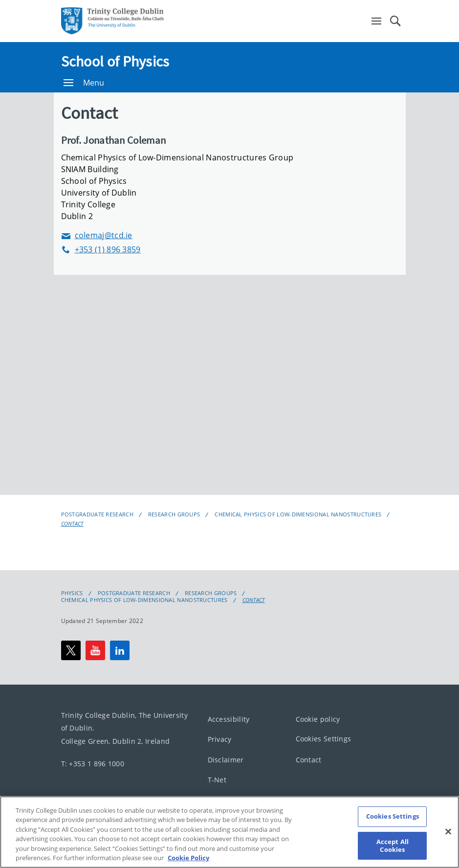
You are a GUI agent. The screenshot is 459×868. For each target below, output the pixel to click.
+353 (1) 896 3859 (101, 250)
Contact (72, 523)
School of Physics (115, 61)
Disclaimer (226, 759)
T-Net (217, 780)
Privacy (220, 739)
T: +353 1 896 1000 (93, 764)
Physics (72, 593)
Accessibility (229, 719)
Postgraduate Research (97, 514)
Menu (84, 83)
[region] (229, 832)
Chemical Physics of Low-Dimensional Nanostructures (298, 514)
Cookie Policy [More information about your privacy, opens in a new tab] (188, 858)
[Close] (448, 832)
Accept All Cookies (393, 846)
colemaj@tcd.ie (97, 235)
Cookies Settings (324, 739)
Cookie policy (318, 719)
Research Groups (174, 514)
